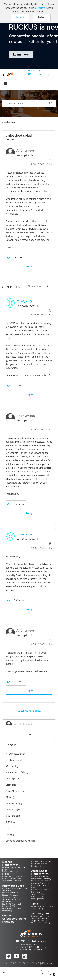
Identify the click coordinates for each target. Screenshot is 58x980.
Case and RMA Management (38, 898)
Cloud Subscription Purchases (41, 891)
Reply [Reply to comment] (29, 395)
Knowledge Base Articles (15, 888)
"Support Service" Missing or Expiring (41, 922)
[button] (20, 17)
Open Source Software (42, 906)
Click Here (40, 8)
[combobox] (29, 103)
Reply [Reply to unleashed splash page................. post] (29, 267)
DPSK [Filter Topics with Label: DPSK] (8, 797)
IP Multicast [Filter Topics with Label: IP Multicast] (11, 822)
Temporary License (12, 881)
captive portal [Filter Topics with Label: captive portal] (12, 779)
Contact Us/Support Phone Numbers (41, 862)
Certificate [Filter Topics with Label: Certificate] (11, 785)
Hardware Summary (41, 879)
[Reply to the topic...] (33, 724)
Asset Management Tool (43, 876)
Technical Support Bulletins (11, 901)
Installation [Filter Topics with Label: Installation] (11, 816)
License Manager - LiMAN (11, 873)
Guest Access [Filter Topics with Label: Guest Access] (12, 803)
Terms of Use (11, 964)
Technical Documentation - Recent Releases (11, 893)
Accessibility (37, 908)
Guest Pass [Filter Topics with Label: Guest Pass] (11, 810)
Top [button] (4, 972)
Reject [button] (42, 17)
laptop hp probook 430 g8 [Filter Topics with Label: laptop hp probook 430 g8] (19, 841)
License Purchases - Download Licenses (12, 877)
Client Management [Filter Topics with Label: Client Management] (15, 791)
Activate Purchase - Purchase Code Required (41, 885)
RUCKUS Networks (31, 941)
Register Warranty (40, 916)
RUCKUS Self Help (31, 76)
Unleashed (10, 122)
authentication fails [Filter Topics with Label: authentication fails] (15, 772)
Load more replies (29, 711)
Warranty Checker (40, 918)
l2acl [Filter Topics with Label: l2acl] (8, 828)
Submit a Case (38, 894)
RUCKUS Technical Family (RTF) (12, 905)
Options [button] (54, 122)
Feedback (36, 866)
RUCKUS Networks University (12, 910)
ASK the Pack (40, 76)
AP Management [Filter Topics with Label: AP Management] (14, 760)
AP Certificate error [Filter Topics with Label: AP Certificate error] (15, 754)
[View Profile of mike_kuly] (24, 301)
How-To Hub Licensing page (14, 868)
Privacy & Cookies (23, 964)
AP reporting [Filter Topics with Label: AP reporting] (12, 766)
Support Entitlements (42, 881)
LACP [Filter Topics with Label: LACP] (8, 834)
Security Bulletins (11, 897)
